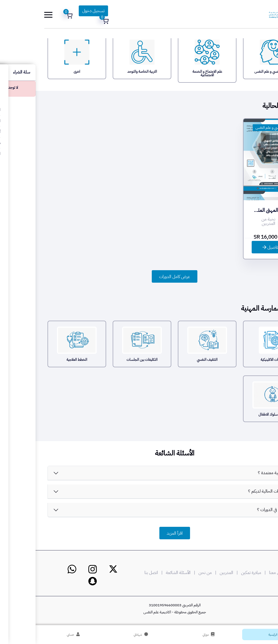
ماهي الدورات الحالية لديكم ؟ (236, 491)
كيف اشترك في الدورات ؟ (241, 510)
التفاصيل (237, 247)
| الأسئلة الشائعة (146, 573)
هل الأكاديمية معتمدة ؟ (241, 473)
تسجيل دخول (58, 11)
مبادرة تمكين (216, 573)
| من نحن (173, 573)
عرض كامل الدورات (139, 277)
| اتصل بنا (119, 573)
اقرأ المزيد (139, 533)
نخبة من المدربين (233, 221)
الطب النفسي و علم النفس (239, 128)
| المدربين (194, 573)
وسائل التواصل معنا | (246, 573)
